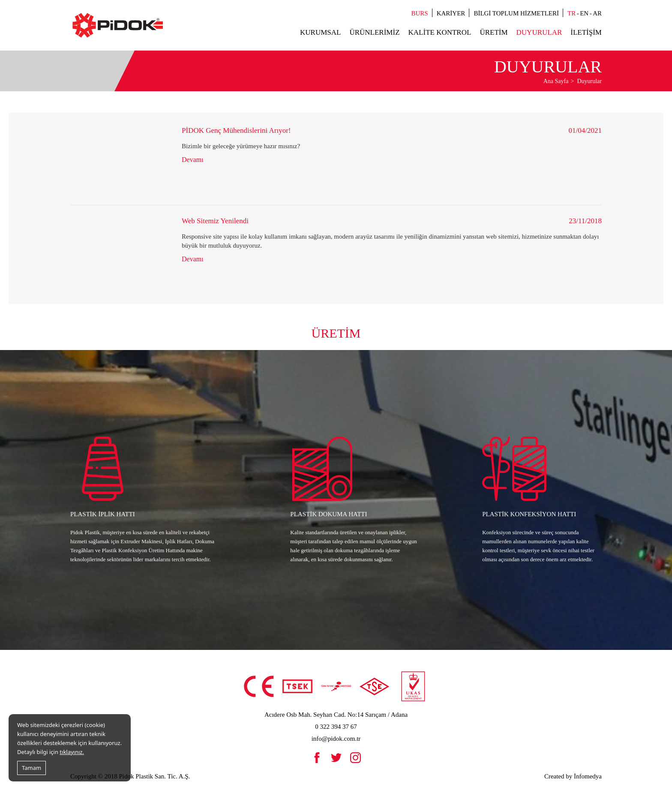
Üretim (493, 32)
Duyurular (539, 32)
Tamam (31, 768)
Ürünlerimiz (374, 32)
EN (584, 13)
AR (597, 13)
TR (571, 13)
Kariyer (451, 13)
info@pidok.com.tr (336, 739)
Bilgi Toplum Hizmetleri (516, 13)
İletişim (586, 32)
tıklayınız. (72, 752)
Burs (420, 13)
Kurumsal (320, 32)
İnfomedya (588, 776)
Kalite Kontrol (440, 32)
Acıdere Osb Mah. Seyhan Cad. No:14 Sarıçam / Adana (336, 715)
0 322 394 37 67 (336, 727)
